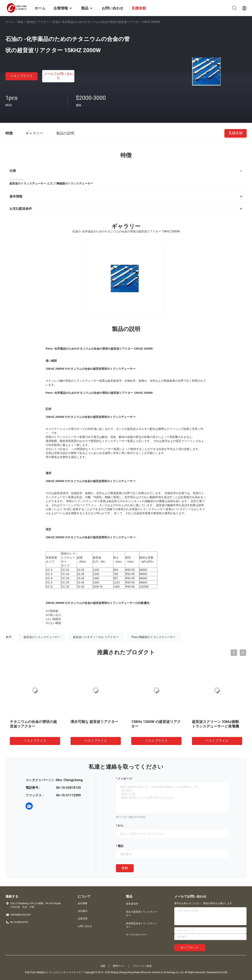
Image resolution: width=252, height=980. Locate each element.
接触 (125, 868)
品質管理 (83, 919)
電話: (121, 846)
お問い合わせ (85, 926)
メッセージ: (125, 779)
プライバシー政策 (142, 966)
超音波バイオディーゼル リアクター (96, 637)
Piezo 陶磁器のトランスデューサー (154, 637)
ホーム (10, 22)
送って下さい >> (190, 947)
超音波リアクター (38, 22)
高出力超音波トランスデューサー (142, 914)
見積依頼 (236, 133)
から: (121, 825)
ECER (224, 972)
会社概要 (83, 903)
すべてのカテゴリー (137, 935)
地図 (103, 966)
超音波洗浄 (132, 904)
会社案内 (83, 911)
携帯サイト (119, 966)
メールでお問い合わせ (58, 76)
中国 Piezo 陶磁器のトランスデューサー (46, 972)
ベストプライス (22, 76)
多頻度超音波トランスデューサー (142, 925)
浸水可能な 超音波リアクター (94, 722)
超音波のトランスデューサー (42, 637)
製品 (20, 22)
